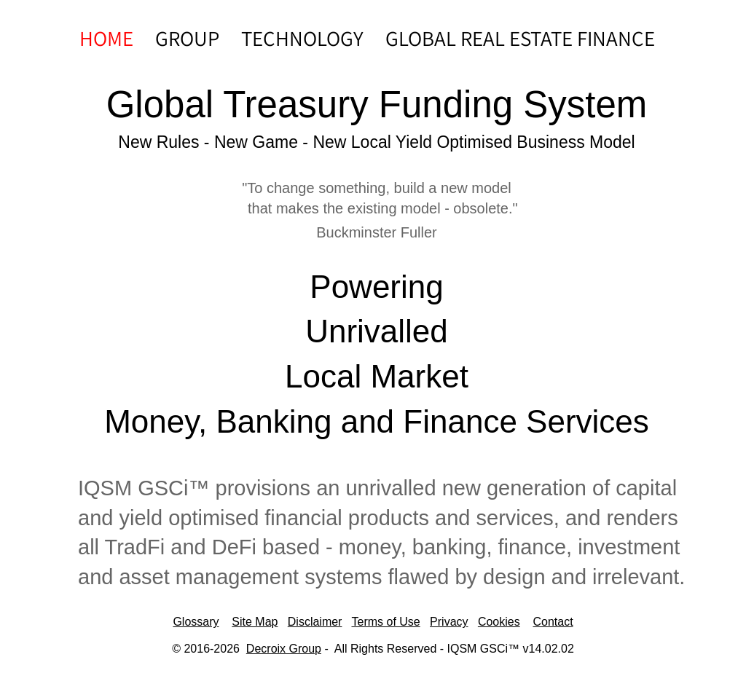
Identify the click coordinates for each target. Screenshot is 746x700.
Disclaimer (315, 622)
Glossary (196, 622)
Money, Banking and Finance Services (377, 421)
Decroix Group (284, 649)
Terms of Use (385, 622)
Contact (553, 622)
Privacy (449, 622)
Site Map (255, 622)
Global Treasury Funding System (377, 105)
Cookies (499, 622)
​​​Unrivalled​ (377, 331)
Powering (376, 287)
